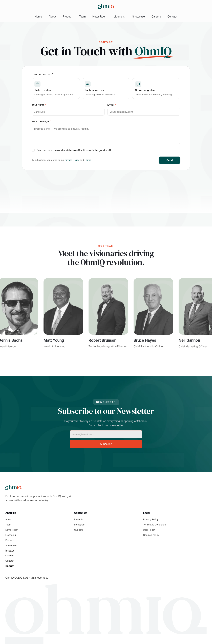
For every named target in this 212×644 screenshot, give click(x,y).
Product (68, 17)
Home (38, 17)
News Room (100, 17)
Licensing (120, 17)
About (52, 17)
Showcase (139, 17)
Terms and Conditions (155, 525)
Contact (172, 17)
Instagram (80, 525)
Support (79, 530)
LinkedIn (79, 519)
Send (170, 160)
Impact (10, 551)
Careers (156, 17)
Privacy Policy (72, 160)
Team (82, 17)
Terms (88, 160)
